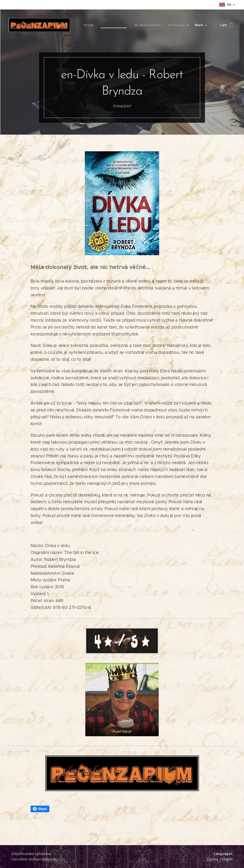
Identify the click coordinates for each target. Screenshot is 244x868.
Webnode (49, 859)
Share (40, 809)
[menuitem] (115, 25)
